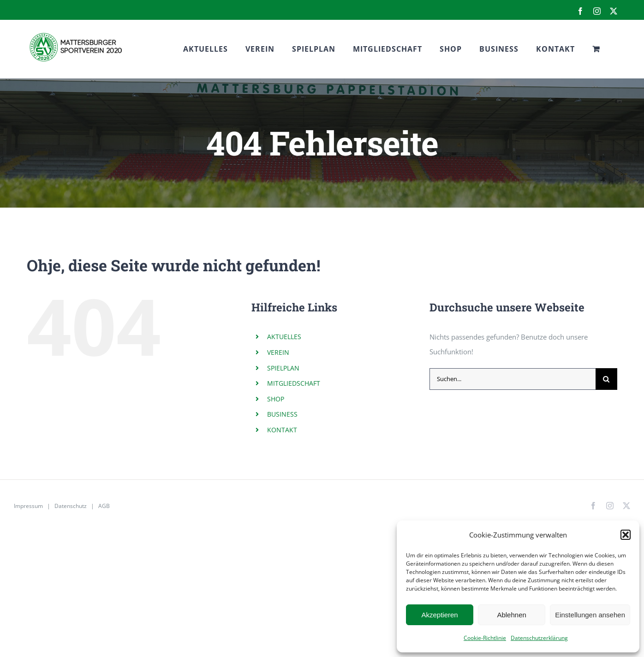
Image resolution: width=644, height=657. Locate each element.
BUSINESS (282, 414)
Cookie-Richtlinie (485, 638)
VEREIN (278, 352)
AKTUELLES (284, 337)
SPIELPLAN (283, 368)
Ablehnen (511, 615)
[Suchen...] (513, 379)
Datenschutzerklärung (539, 638)
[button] (626, 535)
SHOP (276, 399)
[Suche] (606, 379)
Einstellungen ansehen (590, 615)
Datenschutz (71, 506)
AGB (104, 506)
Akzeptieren (439, 615)
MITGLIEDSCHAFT (294, 383)
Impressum (28, 506)
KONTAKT (282, 430)
